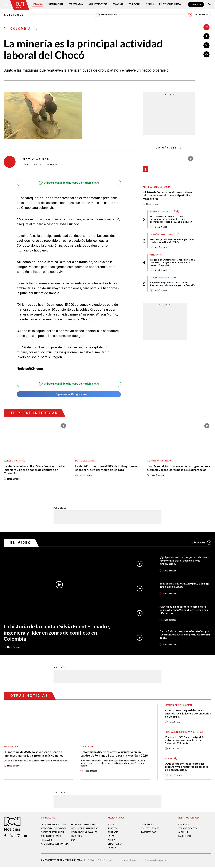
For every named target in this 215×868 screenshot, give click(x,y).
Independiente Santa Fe (163, 278)
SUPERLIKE (184, 833)
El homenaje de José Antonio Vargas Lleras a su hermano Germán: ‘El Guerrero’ (172, 241)
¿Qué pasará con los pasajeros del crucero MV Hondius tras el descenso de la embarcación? (185, 561)
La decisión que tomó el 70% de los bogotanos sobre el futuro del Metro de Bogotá (106, 468)
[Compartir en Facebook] (206, 36)
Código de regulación (53, 835)
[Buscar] (210, 5)
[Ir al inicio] (20, 5)
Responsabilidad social (54, 825)
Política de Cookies (129, 861)
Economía (118, 4)
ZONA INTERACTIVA (188, 829)
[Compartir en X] (206, 45)
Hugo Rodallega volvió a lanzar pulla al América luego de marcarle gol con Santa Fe (172, 284)
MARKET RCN (185, 836)
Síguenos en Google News (69, 394)
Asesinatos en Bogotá (163, 212)
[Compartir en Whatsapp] (206, 54)
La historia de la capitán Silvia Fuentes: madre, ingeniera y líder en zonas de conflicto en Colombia (34, 470)
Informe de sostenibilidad (79, 830)
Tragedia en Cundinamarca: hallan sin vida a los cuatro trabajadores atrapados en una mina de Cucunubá (172, 263)
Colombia (38, 4)
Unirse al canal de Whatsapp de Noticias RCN (69, 183)
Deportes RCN (76, 4)
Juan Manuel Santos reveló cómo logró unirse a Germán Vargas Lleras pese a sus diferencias (179, 468)
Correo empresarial (52, 839)
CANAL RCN (196, 5)
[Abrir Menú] (5, 5)
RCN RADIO (113, 833)
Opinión (150, 4)
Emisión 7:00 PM (199, 15)
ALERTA (112, 840)
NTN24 (111, 825)
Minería (154, 255)
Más (201, 543)
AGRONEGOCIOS (149, 833)
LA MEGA (112, 848)
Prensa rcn (47, 843)
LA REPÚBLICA (148, 825)
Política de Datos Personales (101, 861)
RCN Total (113, 829)
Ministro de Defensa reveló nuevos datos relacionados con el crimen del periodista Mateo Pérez (168, 196)
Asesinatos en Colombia (157, 187)
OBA (73, 843)
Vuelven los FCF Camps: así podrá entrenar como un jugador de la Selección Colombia (184, 740)
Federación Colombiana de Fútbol (184, 732)
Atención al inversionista (48, 848)
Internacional (56, 4)
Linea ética (77, 839)
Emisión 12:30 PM (107, 15)
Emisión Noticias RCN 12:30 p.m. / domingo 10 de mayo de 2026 (185, 585)
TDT (126, 825)
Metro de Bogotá (85, 461)
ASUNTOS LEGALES (150, 829)
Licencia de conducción (178, 706)
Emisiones (14, 15)
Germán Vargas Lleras (163, 235)
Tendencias (135, 4)
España (169, 759)
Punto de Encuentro (170, 4)
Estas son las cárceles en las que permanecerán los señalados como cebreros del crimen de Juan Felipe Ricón (171, 219)
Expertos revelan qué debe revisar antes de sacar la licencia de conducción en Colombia (188, 714)
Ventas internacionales (84, 835)
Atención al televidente (54, 829)
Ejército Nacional (14, 461)
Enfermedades (12, 747)
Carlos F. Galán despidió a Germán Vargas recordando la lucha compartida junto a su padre (185, 635)
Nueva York (87, 747)
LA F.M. (111, 836)
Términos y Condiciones (155, 861)
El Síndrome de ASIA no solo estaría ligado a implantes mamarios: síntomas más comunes (33, 754)
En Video (21, 543)
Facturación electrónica (85, 825)
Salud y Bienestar (98, 4)
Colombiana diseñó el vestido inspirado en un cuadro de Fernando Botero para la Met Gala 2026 (114, 754)
